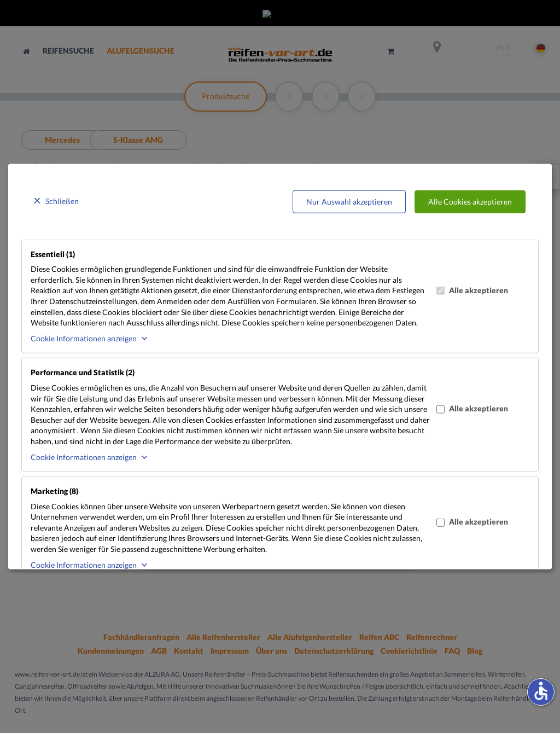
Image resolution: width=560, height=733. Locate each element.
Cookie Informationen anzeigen (84, 338)
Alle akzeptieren (472, 290)
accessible (541, 691)
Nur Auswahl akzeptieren (349, 202)
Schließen (62, 201)
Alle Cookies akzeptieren (470, 202)
